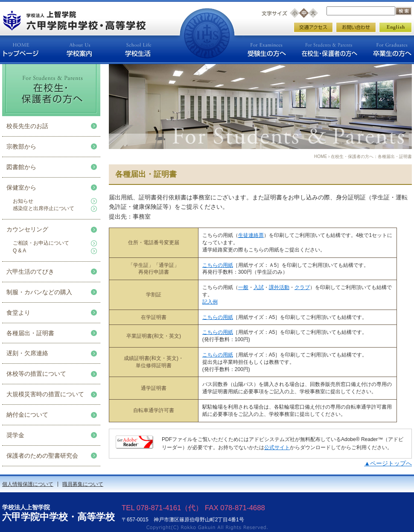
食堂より (18, 313)
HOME (321, 156)
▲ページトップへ (388, 463)
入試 (259, 287)
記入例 (210, 302)
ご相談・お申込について (41, 243)
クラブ (302, 287)
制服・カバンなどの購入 (39, 292)
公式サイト (277, 447)
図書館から (21, 167)
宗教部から (21, 146)
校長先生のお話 (27, 126)
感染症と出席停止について (44, 208)
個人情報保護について (28, 484)
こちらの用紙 (218, 265)
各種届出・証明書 (30, 333)
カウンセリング (27, 229)
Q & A (19, 251)
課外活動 (279, 287)
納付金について (27, 415)
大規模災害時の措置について (45, 394)
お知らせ (23, 201)
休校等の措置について (36, 374)
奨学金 (15, 435)
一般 (243, 287)
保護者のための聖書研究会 (42, 456)
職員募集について (83, 484)
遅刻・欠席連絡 (27, 353)
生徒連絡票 (251, 235)
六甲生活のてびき (30, 272)
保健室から (21, 187)
